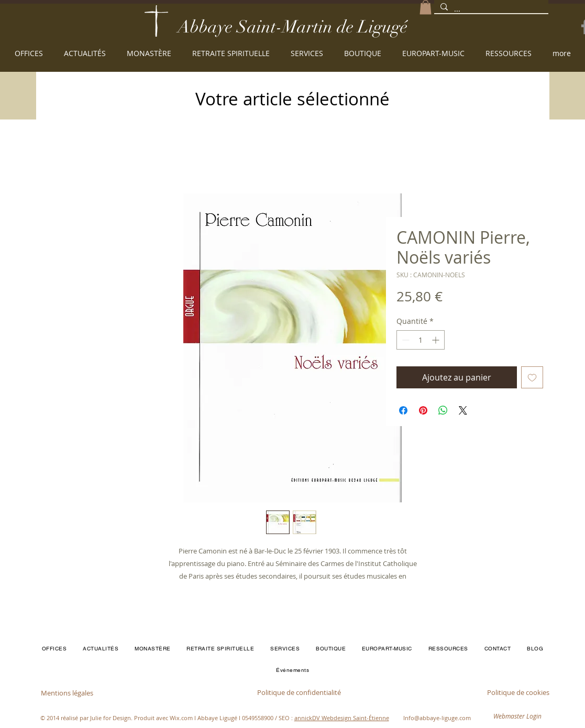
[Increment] (437, 340)
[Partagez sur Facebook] (403, 410)
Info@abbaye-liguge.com (437, 718)
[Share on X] (463, 410)
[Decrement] (405, 340)
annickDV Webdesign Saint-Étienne (342, 718)
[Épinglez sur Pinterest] (423, 410)
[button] (426, 7)
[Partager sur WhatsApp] (443, 410)
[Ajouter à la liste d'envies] (532, 377)
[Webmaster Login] (517, 716)
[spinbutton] (421, 340)
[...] (490, 9)
